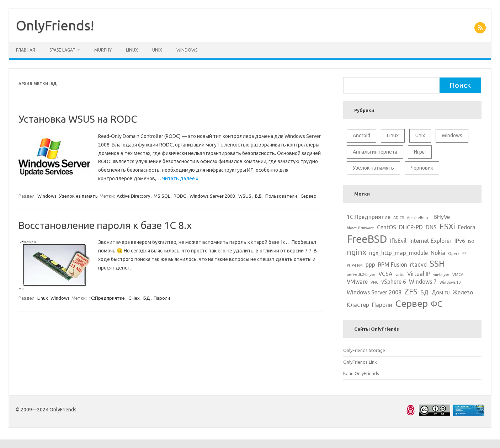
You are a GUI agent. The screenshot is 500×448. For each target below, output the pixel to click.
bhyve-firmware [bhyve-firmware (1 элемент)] (360, 228)
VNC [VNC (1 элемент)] (374, 282)
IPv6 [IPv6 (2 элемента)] (460, 241)
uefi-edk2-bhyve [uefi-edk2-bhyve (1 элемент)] (361, 274)
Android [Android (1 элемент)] (361, 135)
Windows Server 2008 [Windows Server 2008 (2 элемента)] (374, 292)
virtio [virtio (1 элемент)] (400, 274)
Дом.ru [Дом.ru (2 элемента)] (441, 292)
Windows (187, 50)
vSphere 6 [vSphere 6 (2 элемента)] (394, 282)
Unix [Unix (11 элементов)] (420, 135)
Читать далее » (180, 178)
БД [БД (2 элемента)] (424, 292)
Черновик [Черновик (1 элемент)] (422, 168)
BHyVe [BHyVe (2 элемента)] (442, 217)
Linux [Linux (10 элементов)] (393, 135)
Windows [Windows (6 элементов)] (452, 135)
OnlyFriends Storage (364, 350)
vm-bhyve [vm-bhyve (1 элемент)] (441, 274)
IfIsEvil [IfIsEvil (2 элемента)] (398, 241)
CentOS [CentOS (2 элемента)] (387, 227)
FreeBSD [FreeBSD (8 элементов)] (367, 239)
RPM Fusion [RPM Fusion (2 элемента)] (393, 265)
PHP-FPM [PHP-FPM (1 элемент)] (355, 265)
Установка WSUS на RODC (78, 119)
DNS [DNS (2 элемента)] (431, 227)
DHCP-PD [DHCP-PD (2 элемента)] (411, 227)
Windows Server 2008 (212, 196)
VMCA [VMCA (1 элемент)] (458, 274)
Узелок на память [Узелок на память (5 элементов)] (373, 168)
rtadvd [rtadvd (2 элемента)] (418, 265)
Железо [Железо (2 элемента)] (463, 292)
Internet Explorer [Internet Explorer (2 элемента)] (430, 241)
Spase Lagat (62, 50)
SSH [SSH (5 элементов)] (437, 263)
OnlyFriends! (55, 25)
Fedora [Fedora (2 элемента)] (467, 227)
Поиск (460, 85)
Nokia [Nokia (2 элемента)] (438, 253)
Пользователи (281, 196)
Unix (157, 50)
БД (258, 196)
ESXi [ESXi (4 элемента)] (447, 226)
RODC (180, 196)
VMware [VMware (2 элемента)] (357, 282)
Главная (26, 50)
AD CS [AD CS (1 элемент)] (399, 218)
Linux (132, 50)
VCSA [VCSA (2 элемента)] (385, 274)
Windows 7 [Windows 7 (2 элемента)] (423, 282)
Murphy (103, 50)
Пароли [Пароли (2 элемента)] (382, 305)
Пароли (162, 298)
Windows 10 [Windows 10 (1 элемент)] (450, 282)
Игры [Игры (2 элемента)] (420, 152)
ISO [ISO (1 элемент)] (471, 241)
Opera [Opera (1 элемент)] (454, 254)
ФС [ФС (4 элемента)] (436, 304)
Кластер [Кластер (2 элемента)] (358, 305)
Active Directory (133, 196)
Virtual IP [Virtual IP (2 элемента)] (419, 274)
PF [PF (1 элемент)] (464, 254)
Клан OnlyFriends (361, 373)
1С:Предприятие (107, 298)
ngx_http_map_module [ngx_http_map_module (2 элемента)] (398, 253)
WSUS (245, 196)
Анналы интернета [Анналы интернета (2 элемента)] (375, 152)
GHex (134, 298)
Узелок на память (78, 196)
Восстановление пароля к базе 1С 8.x (105, 225)
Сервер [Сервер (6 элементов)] (411, 303)
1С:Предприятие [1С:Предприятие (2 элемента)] (369, 217)
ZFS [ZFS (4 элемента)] (411, 291)
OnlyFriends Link (360, 362)
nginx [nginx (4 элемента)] (357, 252)
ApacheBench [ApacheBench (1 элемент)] (419, 218)
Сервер (308, 196)
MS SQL (162, 196)
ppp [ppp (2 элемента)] (370, 265)
